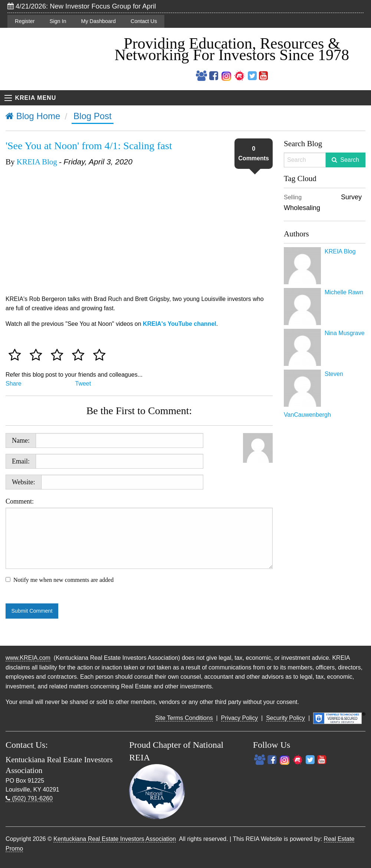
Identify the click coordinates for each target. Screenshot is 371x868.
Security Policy (285, 718)
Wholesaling (302, 208)
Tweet (83, 384)
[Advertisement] (325, 531)
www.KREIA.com (28, 658)
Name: (21, 440)
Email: (21, 461)
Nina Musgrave (345, 333)
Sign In (58, 21)
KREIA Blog (37, 162)
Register (25, 21)
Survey (351, 197)
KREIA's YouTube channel (180, 324)
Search (350, 160)
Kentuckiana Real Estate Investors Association (115, 839)
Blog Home (33, 116)
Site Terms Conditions (184, 718)
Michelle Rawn (344, 292)
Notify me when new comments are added (63, 580)
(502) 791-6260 (29, 798)
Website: (24, 482)
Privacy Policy (240, 718)
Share (14, 384)
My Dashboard (98, 21)
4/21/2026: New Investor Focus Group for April (82, 6)
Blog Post (93, 116)
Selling (293, 197)
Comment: (139, 533)
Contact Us (144, 21)
